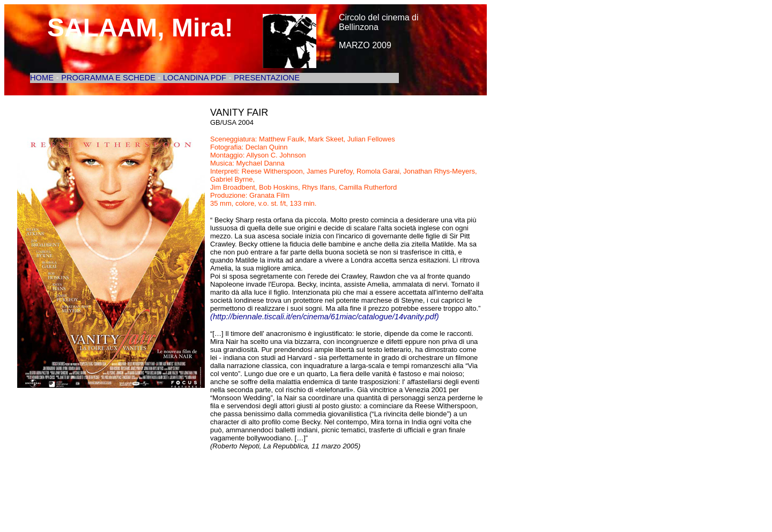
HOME (42, 78)
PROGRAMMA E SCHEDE (109, 78)
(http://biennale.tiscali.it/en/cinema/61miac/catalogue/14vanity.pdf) (325, 317)
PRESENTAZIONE (267, 78)
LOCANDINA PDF (195, 78)
